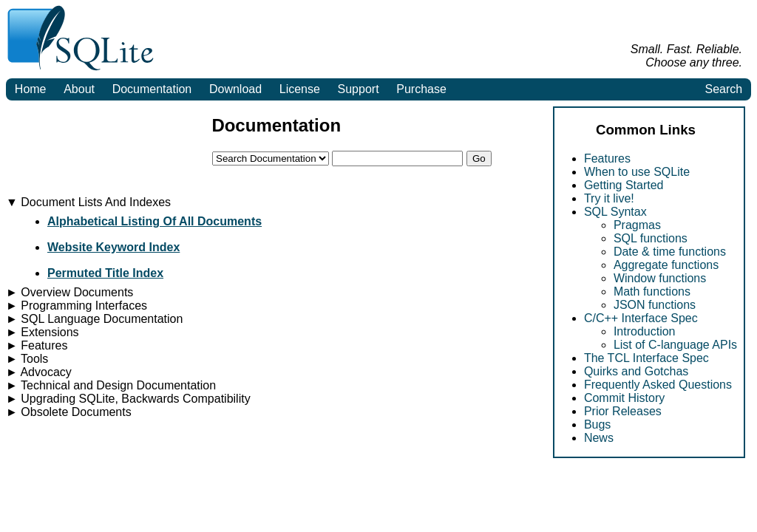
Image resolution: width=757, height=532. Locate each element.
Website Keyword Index (113, 247)
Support (359, 89)
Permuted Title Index (105, 273)
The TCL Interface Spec (646, 358)
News (599, 438)
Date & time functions (670, 252)
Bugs (597, 424)
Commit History (624, 398)
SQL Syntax (615, 212)
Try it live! (609, 198)
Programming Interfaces (77, 306)
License (300, 89)
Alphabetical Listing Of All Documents (155, 221)
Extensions (43, 332)
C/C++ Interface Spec (641, 318)
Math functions (652, 291)
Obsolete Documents (69, 412)
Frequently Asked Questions (658, 385)
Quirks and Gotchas (636, 371)
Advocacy (39, 372)
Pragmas (637, 225)
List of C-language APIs (675, 345)
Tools (27, 359)
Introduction (645, 331)
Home (31, 89)
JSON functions (655, 305)
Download (235, 89)
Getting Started (624, 185)
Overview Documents (69, 292)
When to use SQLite (637, 172)
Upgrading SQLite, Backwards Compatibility (128, 399)
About (79, 89)
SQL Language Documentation (94, 319)
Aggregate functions (666, 265)
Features (607, 158)
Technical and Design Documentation (111, 385)
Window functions (660, 278)
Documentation (152, 89)
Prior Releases (623, 411)
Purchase (421, 89)
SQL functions (651, 238)
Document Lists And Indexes (88, 202)
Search (723, 89)
